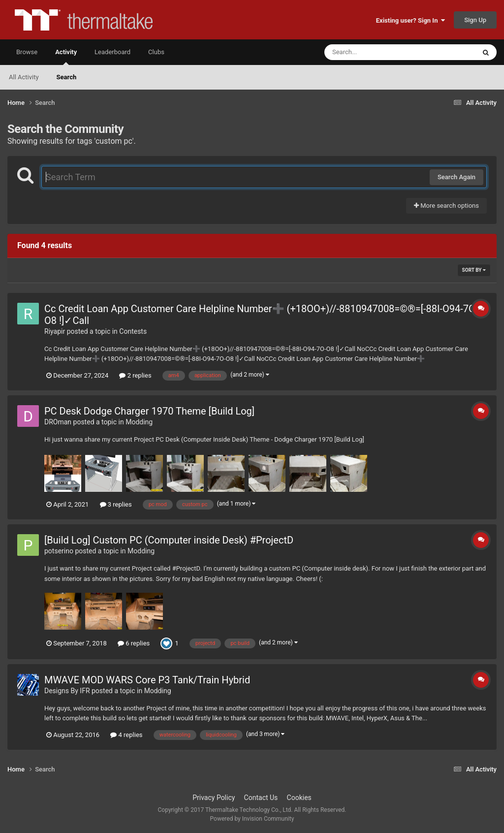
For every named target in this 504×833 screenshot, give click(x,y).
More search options (446, 206)
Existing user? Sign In (410, 20)
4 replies (126, 735)
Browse (27, 52)
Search (67, 77)
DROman (58, 422)
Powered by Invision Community (252, 819)
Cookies (299, 798)
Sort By (474, 270)
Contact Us (261, 798)
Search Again (457, 177)
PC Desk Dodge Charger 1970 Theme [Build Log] (149, 411)
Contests (133, 331)
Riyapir (55, 331)
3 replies (116, 504)
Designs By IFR (67, 691)
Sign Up (475, 20)
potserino (59, 551)
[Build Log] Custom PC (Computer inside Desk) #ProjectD (169, 540)
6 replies (134, 643)
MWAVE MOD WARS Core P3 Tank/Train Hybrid (147, 680)
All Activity (24, 77)
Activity (66, 57)
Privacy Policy (214, 798)
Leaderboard (112, 52)
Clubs (156, 52)
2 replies (135, 375)
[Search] (375, 52)
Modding (139, 422)
